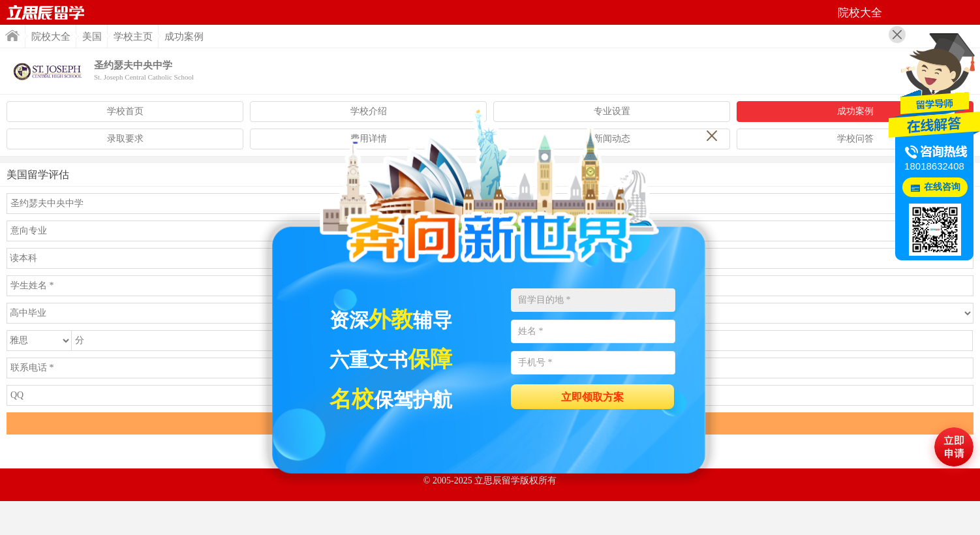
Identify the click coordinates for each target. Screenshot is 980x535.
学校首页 (125, 111)
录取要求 (125, 139)
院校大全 (51, 37)
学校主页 (133, 37)
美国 (92, 37)
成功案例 (855, 111)
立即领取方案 (592, 397)
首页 (46, 12)
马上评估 (954, 447)
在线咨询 (942, 187)
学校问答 (855, 139)
